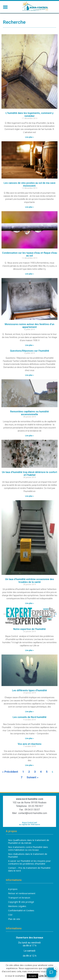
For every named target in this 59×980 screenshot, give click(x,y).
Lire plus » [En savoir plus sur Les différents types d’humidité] (29, 712)
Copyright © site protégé (21, 903)
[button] (5, 7)
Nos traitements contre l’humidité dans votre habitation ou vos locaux (28, 849)
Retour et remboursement (22, 894)
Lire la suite (46, 976)
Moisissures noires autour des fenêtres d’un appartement (29, 326)
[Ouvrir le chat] (51, 972)
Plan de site (14, 920)
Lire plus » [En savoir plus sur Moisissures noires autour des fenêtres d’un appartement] (29, 346)
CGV (10, 915)
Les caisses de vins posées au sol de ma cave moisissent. (30, 185)
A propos (13, 890)
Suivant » (33, 778)
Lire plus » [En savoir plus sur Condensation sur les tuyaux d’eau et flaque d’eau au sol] (29, 275)
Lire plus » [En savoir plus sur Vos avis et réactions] (29, 766)
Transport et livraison (19, 898)
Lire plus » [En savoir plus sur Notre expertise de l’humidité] (29, 651)
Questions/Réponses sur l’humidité (30, 352)
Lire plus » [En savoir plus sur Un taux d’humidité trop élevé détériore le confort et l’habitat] (29, 497)
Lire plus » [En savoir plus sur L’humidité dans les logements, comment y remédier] (29, 138)
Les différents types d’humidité (29, 691)
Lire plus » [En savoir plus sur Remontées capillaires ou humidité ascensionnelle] (29, 436)
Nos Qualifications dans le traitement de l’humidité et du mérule (29, 842)
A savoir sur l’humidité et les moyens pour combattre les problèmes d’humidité (29, 863)
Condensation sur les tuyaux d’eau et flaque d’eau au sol (30, 255)
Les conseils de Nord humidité (30, 718)
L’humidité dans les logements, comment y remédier (29, 115)
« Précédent (10, 772)
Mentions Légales (17, 907)
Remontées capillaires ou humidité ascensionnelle (29, 414)
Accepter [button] (32, 976)
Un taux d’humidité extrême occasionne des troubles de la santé (30, 581)
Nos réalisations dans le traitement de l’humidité (28, 856)
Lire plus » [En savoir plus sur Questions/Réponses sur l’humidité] (29, 376)
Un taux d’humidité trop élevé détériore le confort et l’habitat (29, 474)
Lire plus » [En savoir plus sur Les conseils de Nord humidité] (29, 739)
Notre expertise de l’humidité (29, 630)
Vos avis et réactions (30, 745)
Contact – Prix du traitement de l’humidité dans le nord (29, 870)
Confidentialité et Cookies (21, 911)
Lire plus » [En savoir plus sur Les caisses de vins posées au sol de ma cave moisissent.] (29, 208)
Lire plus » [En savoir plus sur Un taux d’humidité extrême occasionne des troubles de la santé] (29, 604)
